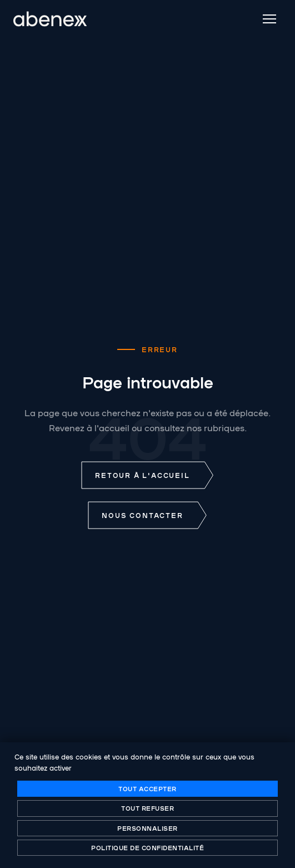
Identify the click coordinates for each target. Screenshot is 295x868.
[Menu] (269, 19)
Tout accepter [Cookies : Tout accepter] (147, 788)
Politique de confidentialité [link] (147, 847)
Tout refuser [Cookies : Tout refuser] (147, 808)
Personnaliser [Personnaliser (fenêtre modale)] (147, 828)
